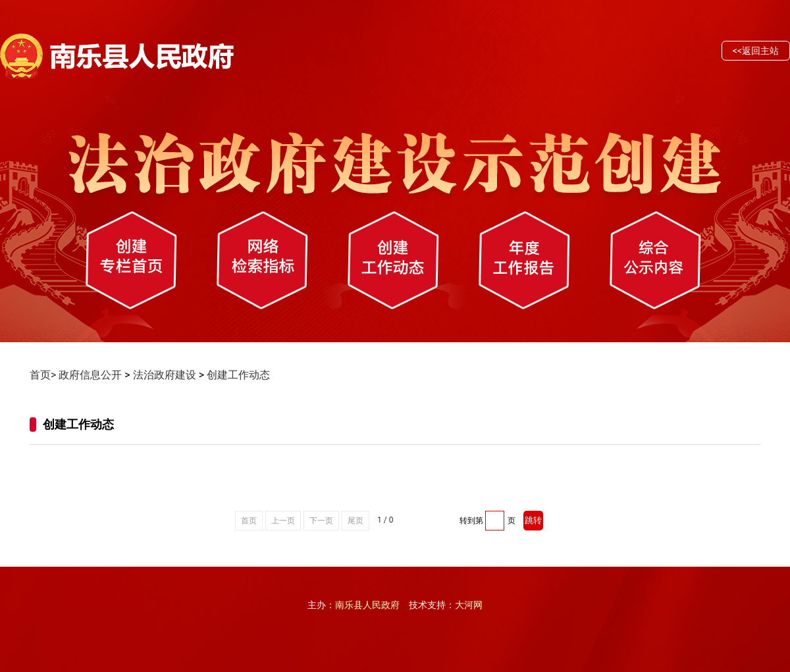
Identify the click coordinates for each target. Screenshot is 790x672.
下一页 (321, 521)
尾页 (355, 521)
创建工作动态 (238, 375)
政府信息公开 (90, 375)
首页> (43, 375)
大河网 (469, 605)
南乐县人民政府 (367, 605)
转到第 (471, 521)
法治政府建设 (165, 375)
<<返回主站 (756, 51)
